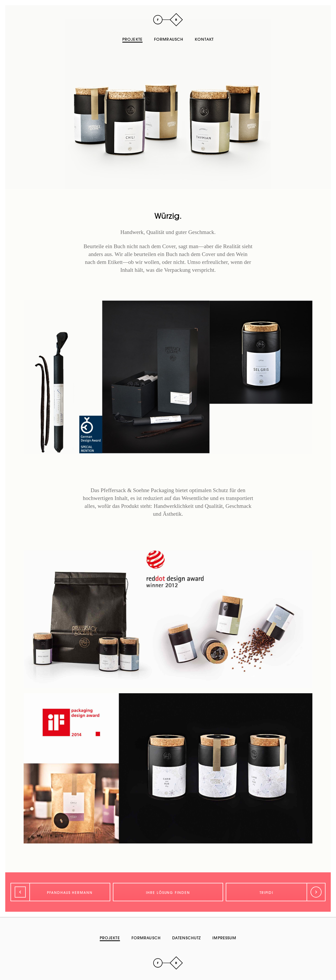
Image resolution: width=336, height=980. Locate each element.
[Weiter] (276, 892)
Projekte (132, 39)
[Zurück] (60, 892)
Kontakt (204, 39)
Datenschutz (187, 938)
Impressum (224, 938)
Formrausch (169, 39)
